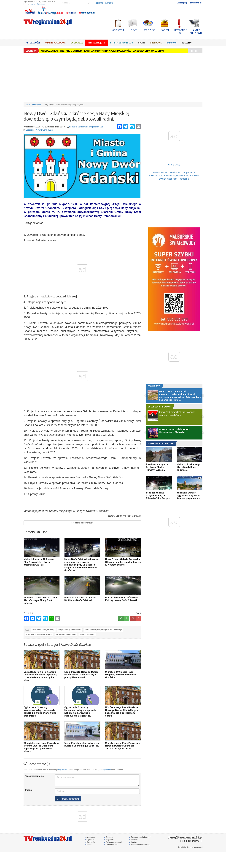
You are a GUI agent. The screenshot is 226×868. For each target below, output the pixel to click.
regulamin (107, 770)
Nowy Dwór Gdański (45, 130)
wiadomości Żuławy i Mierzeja (43, 630)
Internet (89, 845)
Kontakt (109, 3)
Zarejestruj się (196, 3)
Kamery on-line (111, 845)
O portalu (108, 837)
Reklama (99, 3)
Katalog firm (90, 842)
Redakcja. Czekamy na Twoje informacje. (86, 127)
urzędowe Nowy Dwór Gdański (70, 630)
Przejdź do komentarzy (82, 523)
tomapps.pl (198, 847)
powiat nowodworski (87, 635)
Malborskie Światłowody (140, 845)
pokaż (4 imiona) (38, 4)
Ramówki (172, 43)
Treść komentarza (34, 776)
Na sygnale (77, 43)
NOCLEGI (165, 30)
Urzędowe (156, 43)
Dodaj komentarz (67, 799)
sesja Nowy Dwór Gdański (66, 635)
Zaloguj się (182, 3)
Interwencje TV (97, 43)
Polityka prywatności (113, 842)
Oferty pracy (174, 165)
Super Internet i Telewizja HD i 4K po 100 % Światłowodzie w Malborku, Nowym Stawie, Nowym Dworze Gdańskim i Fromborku (174, 176)
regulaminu (63, 770)
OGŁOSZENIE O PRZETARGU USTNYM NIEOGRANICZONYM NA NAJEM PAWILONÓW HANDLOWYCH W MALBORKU (103, 51)
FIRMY (134, 30)
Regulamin (109, 840)
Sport (142, 43)
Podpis (29, 790)
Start (28, 105)
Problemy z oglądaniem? (140, 837)
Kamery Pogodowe (55, 43)
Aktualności (33, 43)
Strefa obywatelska (122, 43)
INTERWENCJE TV (180, 32)
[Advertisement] (113, 78)
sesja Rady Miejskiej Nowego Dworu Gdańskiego (104, 630)
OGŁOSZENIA (118, 30)
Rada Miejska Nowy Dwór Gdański (39, 635)
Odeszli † (186, 43)
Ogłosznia (90, 840)
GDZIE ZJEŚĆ (149, 30)
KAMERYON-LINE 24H (196, 32)
